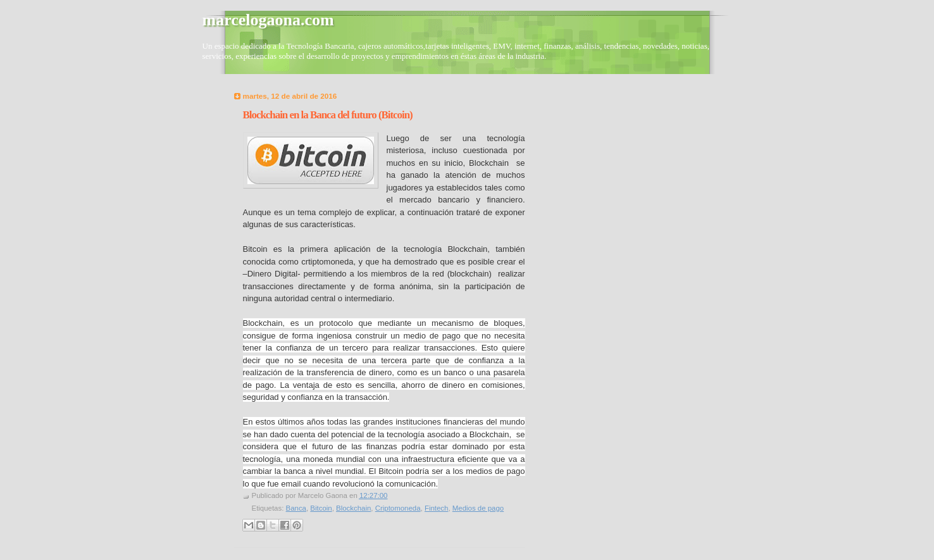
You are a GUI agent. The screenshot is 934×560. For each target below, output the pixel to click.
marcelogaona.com (268, 20)
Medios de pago (478, 508)
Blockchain (353, 508)
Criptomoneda (398, 508)
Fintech (437, 508)
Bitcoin (321, 508)
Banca (296, 508)
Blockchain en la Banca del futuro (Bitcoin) (328, 115)
